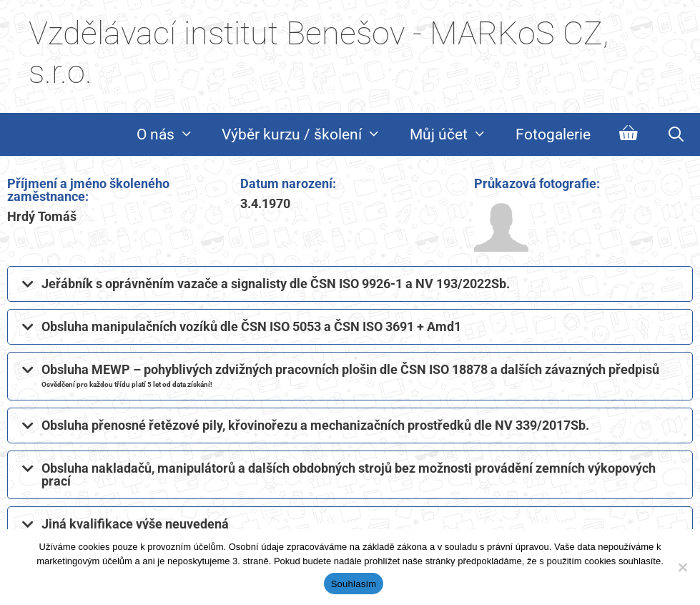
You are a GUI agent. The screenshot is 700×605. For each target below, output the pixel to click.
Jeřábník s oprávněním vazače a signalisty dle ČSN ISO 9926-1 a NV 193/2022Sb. (276, 284)
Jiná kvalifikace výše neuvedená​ (135, 524)
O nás (172, 134)
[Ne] (682, 567)
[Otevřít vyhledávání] (676, 134)
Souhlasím (354, 584)
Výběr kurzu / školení (309, 134)
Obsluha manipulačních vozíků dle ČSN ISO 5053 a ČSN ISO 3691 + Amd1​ (251, 326)
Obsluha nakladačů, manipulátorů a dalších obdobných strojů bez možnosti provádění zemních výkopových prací (349, 474)
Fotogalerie (553, 134)
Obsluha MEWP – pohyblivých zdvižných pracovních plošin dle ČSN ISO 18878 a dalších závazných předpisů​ (350, 375)
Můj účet (455, 134)
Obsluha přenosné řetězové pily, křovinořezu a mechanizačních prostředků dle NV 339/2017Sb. (315, 425)
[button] (350, 284)
